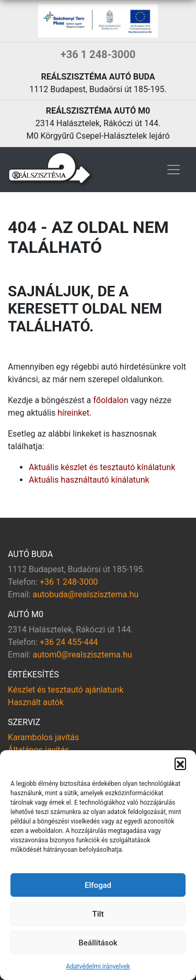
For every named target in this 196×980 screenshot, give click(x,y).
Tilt (98, 914)
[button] (180, 763)
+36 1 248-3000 (98, 54)
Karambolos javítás (43, 737)
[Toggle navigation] (174, 170)
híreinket (73, 413)
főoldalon (111, 400)
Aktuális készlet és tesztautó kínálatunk (102, 467)
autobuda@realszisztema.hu (85, 594)
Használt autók (36, 702)
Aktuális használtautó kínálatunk (89, 480)
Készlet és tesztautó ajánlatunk (66, 690)
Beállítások (98, 943)
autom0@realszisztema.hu (82, 655)
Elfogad (98, 885)
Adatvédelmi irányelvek (98, 966)
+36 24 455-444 (69, 642)
